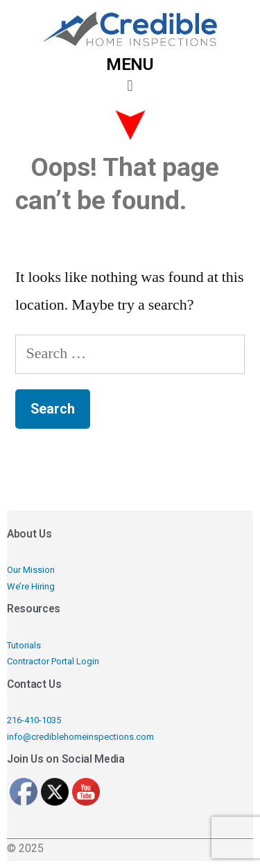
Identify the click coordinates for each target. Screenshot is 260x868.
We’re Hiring (31, 586)
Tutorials (24, 645)
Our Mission (31, 570)
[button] (130, 86)
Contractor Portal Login (53, 661)
